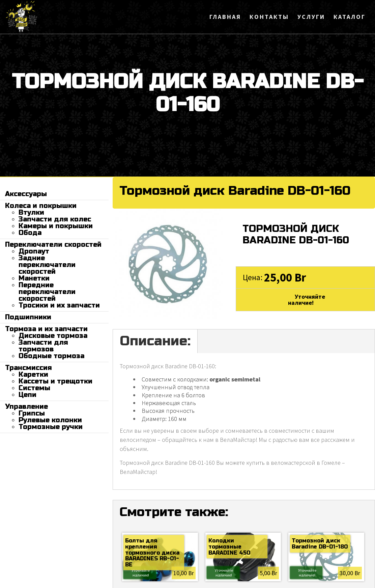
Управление (26, 407)
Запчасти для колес (55, 219)
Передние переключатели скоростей (47, 292)
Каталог (350, 17)
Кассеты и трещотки (55, 381)
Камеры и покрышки (56, 226)
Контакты (269, 17)
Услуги (311, 17)
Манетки (34, 278)
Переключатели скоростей (53, 245)
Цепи (27, 395)
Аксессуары (26, 194)
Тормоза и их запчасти (46, 329)
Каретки (33, 375)
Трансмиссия (28, 368)
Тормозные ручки (51, 427)
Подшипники (28, 317)
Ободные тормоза (51, 356)
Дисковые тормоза (53, 336)
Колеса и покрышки (41, 206)
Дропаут (34, 251)
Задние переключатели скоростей (47, 265)
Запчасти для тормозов (43, 346)
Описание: (155, 341)
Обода (30, 233)
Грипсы (32, 413)
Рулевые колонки (50, 420)
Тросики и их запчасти (59, 305)
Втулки (31, 212)
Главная (225, 17)
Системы (34, 388)
